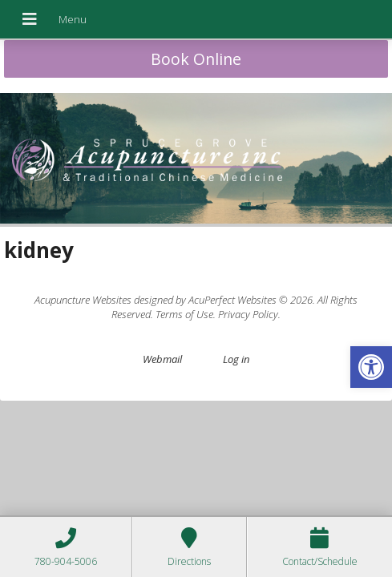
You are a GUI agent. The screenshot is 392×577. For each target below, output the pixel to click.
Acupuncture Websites (83, 300)
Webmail (162, 359)
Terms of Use (184, 314)
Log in (236, 359)
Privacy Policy (248, 314)
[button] (371, 367)
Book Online (196, 59)
